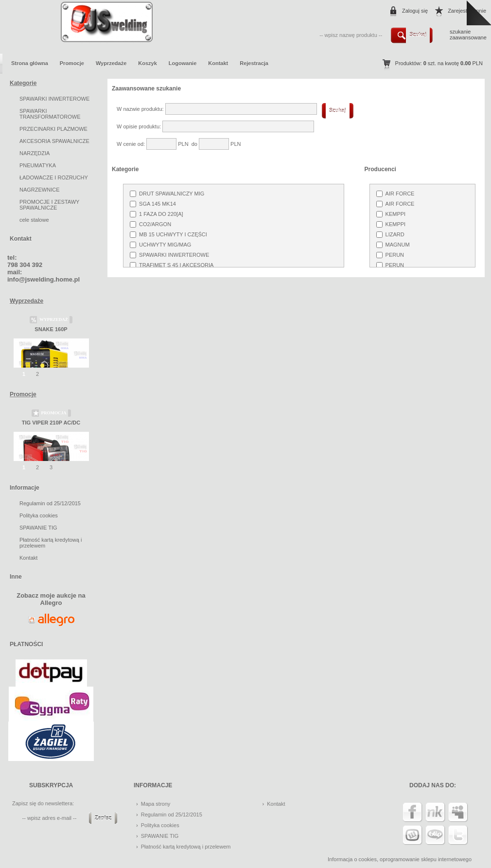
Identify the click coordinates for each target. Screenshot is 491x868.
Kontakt (218, 63)
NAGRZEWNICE (40, 190)
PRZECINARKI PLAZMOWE (53, 129)
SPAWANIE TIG (38, 528)
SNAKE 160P (51, 329)
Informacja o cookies (352, 859)
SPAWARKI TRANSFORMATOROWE (50, 114)
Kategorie (23, 83)
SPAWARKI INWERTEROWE (54, 99)
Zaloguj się (415, 11)
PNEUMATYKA (38, 165)
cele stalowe (34, 220)
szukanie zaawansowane (468, 35)
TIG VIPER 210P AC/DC (51, 423)
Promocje (72, 63)
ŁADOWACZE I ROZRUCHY (54, 177)
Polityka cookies (39, 515)
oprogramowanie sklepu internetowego (426, 859)
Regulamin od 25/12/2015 (50, 503)
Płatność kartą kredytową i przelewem (186, 847)
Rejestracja (254, 63)
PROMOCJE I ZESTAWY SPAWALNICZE (49, 205)
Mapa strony (156, 804)
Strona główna (30, 63)
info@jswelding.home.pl (44, 279)
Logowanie (183, 63)
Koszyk (148, 63)
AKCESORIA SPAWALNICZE (54, 141)
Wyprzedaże (111, 63)
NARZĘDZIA (35, 153)
